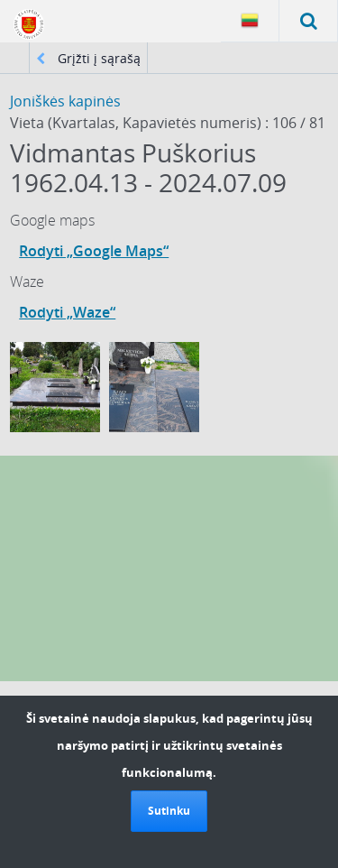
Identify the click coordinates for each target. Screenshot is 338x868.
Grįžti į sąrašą (88, 58)
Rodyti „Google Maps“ (94, 251)
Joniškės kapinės (65, 101)
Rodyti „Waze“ (67, 312)
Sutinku (169, 811)
